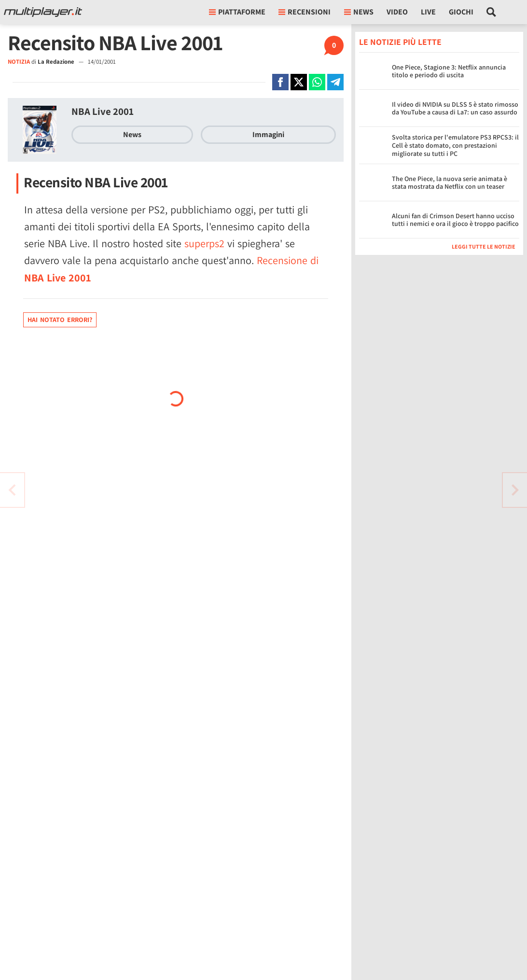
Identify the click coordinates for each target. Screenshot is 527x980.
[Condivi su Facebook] (280, 82)
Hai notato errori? (60, 320)
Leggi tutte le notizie (484, 246)
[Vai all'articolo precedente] (515, 490)
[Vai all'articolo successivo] (12, 490)
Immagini (268, 134)
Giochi (461, 12)
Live (428, 12)
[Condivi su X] (299, 82)
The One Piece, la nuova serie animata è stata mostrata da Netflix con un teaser (450, 183)
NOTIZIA (19, 62)
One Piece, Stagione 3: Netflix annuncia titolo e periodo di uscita (449, 71)
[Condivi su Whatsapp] (317, 82)
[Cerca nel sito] (492, 12)
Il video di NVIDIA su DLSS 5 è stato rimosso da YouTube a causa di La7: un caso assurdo (455, 108)
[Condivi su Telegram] (335, 82)
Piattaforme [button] (237, 12)
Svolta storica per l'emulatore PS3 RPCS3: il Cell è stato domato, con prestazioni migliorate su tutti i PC (455, 145)
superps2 (204, 243)
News (132, 134)
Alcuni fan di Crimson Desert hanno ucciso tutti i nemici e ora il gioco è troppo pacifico (455, 220)
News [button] (359, 12)
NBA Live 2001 (103, 111)
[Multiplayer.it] (43, 12)
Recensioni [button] (305, 12)
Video (397, 12)
